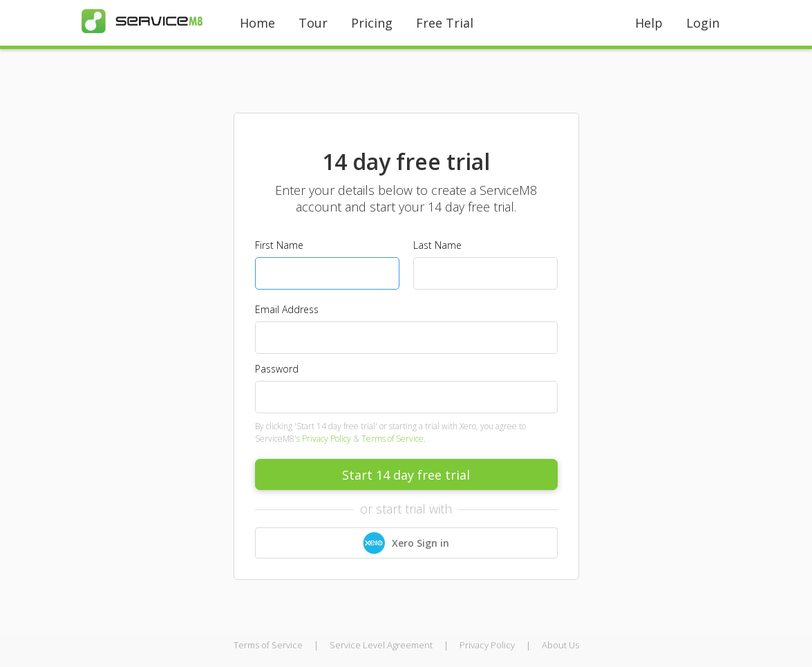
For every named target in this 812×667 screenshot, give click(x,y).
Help (649, 23)
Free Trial (445, 23)
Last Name (437, 245)
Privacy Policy (327, 439)
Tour (313, 23)
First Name (279, 245)
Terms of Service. (394, 439)
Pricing (372, 23)
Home (257, 23)
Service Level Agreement (381, 645)
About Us (560, 645)
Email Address (287, 309)
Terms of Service (268, 645)
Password (277, 369)
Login (703, 23)
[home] (142, 21)
